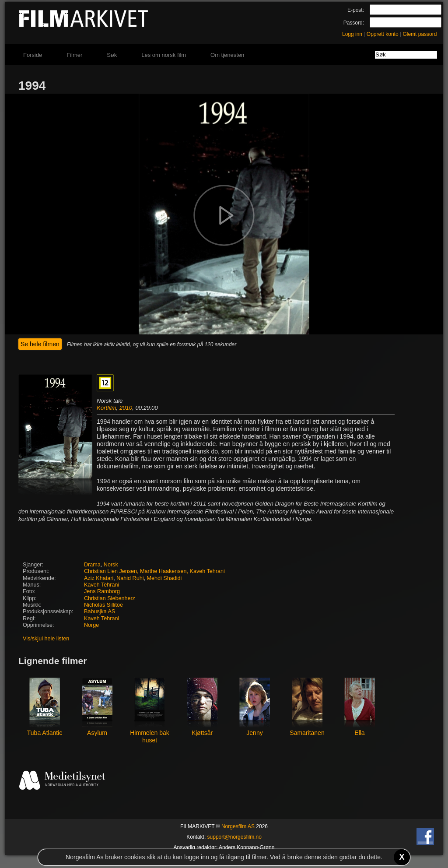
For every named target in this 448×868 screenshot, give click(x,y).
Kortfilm (107, 408)
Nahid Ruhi (130, 578)
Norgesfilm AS (238, 826)
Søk (112, 55)
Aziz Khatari (99, 578)
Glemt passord (420, 34)
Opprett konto (383, 34)
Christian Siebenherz (110, 598)
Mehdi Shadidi (164, 578)
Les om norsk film (164, 55)
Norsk (111, 565)
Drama (92, 565)
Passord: (354, 23)
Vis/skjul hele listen (46, 639)
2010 (126, 408)
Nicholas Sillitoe (103, 605)
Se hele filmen (40, 344)
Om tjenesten (227, 55)
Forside (33, 55)
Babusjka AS (100, 611)
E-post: (356, 10)
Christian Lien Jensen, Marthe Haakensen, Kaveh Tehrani (154, 571)
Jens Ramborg (102, 591)
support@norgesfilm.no (234, 837)
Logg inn (352, 34)
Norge (91, 625)
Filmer (74, 55)
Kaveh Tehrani (101, 585)
